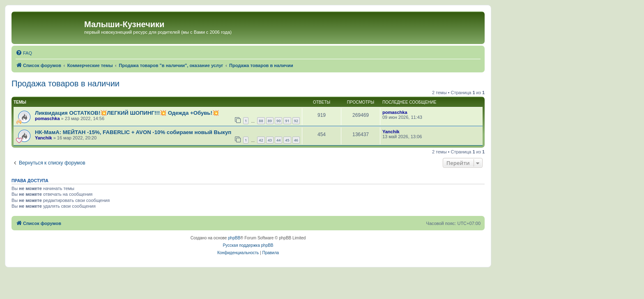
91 (287, 121)
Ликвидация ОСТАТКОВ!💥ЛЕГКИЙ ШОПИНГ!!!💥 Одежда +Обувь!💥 (127, 113)
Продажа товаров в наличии (66, 83)
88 (261, 121)
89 (270, 121)
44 (278, 140)
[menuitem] (24, 53)
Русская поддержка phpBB (248, 245)
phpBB (234, 238)
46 (296, 140)
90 (278, 121)
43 (270, 140)
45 (287, 140)
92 (296, 121)
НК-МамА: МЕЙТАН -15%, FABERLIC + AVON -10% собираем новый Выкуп (133, 132)
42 (261, 140)
